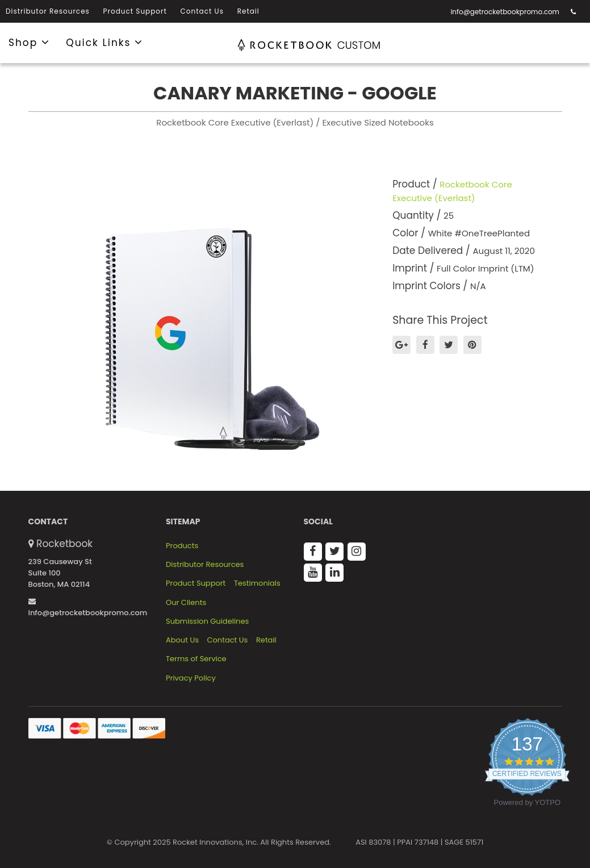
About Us (182, 640)
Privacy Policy (191, 678)
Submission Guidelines (207, 621)
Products (182, 546)
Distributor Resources (48, 11)
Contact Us (202, 11)
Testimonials (257, 583)
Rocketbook (64, 544)
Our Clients (186, 603)
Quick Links (104, 42)
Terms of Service (196, 659)
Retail (248, 11)
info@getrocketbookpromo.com (505, 12)
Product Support (135, 11)
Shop (29, 42)
